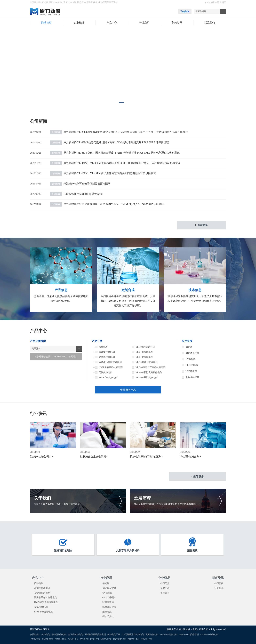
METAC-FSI (106, 639)
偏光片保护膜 (192, 353)
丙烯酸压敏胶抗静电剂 (46, 597)
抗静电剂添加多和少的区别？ (147, 457)
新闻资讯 (218, 578)
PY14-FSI (95, 639)
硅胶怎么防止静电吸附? (94, 457)
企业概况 (164, 578)
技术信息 (195, 290)
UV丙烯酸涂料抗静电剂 (46, 602)
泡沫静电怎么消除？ (42, 457)
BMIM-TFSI (48, 639)
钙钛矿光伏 (43, 2)
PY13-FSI (84, 639)
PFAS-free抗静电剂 (44, 612)
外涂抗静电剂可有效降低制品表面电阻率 (80, 184)
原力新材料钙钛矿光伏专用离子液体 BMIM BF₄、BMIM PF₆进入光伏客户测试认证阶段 (107, 204)
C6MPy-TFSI (61, 639)
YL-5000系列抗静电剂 (147, 378)
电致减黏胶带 (192, 377)
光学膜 (33, 2)
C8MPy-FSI (73, 639)
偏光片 (189, 347)
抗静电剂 (39, 583)
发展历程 (165, 588)
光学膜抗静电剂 (42, 593)
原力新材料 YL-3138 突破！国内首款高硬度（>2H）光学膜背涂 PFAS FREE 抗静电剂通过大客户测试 (115, 153)
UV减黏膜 (191, 359)
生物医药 (103, 2)
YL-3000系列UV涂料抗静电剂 (151, 367)
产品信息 (61, 290)
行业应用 (106, 578)
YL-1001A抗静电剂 (145, 347)
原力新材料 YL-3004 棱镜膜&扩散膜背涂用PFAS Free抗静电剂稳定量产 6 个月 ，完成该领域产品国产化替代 (119, 132)
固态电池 (81, 2)
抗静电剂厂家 (114, 634)
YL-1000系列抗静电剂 (147, 362)
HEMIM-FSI (146, 639)
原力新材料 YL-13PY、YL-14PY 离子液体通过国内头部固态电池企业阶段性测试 (103, 173)
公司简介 (165, 583)
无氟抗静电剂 (70, 2)
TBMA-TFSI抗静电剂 (189, 634)
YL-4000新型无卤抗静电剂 (149, 372)
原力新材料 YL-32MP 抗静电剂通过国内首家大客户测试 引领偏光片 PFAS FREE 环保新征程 (109, 142)
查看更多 (203, 225)
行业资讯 (219, 588)
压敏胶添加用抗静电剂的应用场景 (76, 194)
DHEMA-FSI (133, 639)
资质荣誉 (165, 593)
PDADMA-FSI (120, 639)
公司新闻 (219, 583)
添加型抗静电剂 (42, 588)
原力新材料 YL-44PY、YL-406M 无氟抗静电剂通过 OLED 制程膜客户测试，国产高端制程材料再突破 (115, 163)
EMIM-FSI (36, 639)
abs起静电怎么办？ (191, 457)
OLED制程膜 (192, 365)
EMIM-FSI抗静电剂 (209, 634)
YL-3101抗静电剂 (144, 352)
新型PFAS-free (56, 2)
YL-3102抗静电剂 (144, 357)
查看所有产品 (128, 390)
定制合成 (128, 290)
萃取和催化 (92, 2)
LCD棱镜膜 (191, 371)
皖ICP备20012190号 (40, 629)
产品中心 (38, 578)
